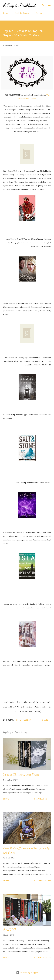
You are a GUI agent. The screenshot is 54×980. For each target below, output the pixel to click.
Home (6, 13)
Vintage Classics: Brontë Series (21, 774)
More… (39, 13)
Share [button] (45, 720)
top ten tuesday (23, 720)
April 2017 (9, 930)
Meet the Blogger (22, 13)
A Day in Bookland (19, 5)
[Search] (43, 5)
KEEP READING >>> (43, 799)
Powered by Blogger (27, 973)
